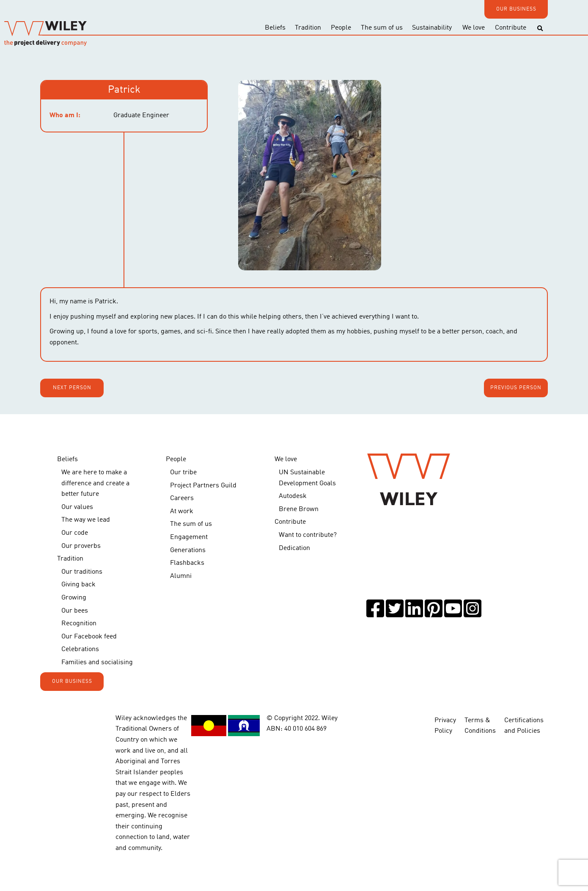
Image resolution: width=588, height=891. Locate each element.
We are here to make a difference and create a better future (95, 483)
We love (474, 28)
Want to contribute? (308, 535)
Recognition (79, 624)
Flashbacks (187, 563)
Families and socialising (97, 663)
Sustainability (432, 28)
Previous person (516, 388)
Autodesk (293, 496)
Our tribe (183, 473)
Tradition (308, 28)
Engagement (189, 537)
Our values (77, 507)
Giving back (78, 585)
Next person (72, 388)
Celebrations (80, 649)
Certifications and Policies (524, 720)
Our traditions (82, 572)
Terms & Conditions (480, 720)
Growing (74, 598)
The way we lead (86, 520)
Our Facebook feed (89, 637)
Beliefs (275, 28)
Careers (182, 498)
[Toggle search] (540, 29)
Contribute (511, 28)
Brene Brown (299, 509)
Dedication (294, 548)
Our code (75, 533)
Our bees (75, 611)
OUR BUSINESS (516, 9)
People (341, 28)
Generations (188, 550)
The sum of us (382, 28)
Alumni (181, 576)
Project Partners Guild (203, 486)
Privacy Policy (445, 720)
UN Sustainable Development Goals (307, 478)
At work (182, 511)
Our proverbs (81, 546)
